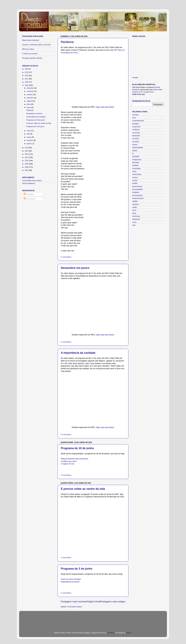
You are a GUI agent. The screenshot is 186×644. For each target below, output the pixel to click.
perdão (135, 183)
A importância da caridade (78, 353)
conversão (136, 133)
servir (134, 210)
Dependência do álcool (70, 582)
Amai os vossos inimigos (71, 579)
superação (136, 219)
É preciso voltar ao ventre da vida (83, 489)
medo (134, 171)
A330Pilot (111, 633)
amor (134, 118)
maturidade (136, 168)
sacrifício (136, 204)
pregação (136, 192)
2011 (27, 157)
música (135, 177)
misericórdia (137, 174)
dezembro (31, 88)
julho (29, 104)
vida (134, 225)
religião (135, 201)
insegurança (137, 159)
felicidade (136, 156)
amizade (135, 115)
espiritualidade (138, 147)
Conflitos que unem (69, 461)
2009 (27, 164)
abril (29, 134)
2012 (27, 154)
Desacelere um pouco (75, 268)
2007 (27, 170)
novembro (31, 91)
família (135, 151)
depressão (136, 136)
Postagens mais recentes (74, 601)
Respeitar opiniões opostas (32, 58)
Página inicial (94, 601)
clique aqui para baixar (105, 107)
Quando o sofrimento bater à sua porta (36, 45)
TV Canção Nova (147, 92)
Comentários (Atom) (75, 607)
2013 (27, 151)
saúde (134, 207)
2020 (27, 69)
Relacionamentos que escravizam (75, 459)
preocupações (137, 195)
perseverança (137, 186)
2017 (27, 79)
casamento (136, 127)
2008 (27, 167)
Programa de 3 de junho (77, 569)
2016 (27, 82)
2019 (27, 72)
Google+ (135, 78)
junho (29, 107)
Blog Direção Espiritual (31, 40)
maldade (135, 165)
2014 (27, 148)
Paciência (67, 42)
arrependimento (138, 121)
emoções (136, 138)
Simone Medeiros (29, 183)
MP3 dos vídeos (28, 49)
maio (29, 131)
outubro (30, 94)
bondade (135, 124)
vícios (134, 222)
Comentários (30, 199)
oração (135, 180)
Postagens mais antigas (113, 601)
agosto (29, 101)
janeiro (29, 144)
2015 (27, 85)
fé (133, 153)
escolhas (136, 142)
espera (135, 145)
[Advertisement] (93, 619)
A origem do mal (67, 464)
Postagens (29, 194)
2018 (27, 76)
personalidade (137, 189)
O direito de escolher (30, 54)
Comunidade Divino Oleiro (32, 180)
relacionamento (138, 198)
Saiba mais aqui (139, 94)
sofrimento (136, 216)
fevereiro (30, 140)
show (134, 213)
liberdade (136, 162)
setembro (30, 98)
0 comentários (66, 257)
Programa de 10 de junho (77, 448)
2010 (27, 161)
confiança (136, 130)
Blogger (129, 633)
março (29, 137)
